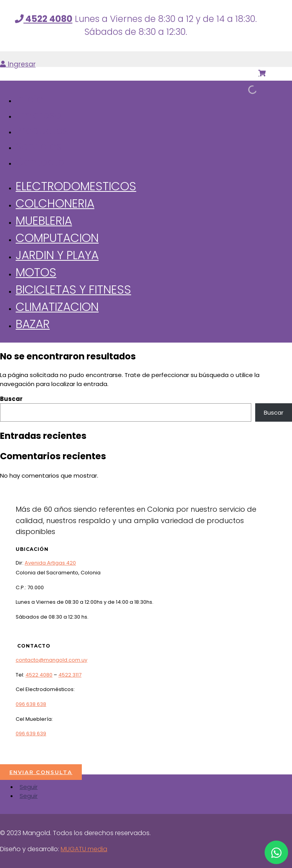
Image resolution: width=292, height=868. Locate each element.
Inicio (29, 99)
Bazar (33, 324)
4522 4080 (39, 675)
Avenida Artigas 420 (50, 563)
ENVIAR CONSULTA (41, 772)
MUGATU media (84, 849)
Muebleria (44, 221)
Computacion (57, 238)
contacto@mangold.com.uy (51, 660)
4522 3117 (70, 675)
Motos (36, 272)
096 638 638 (31, 704)
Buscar (11, 399)
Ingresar (18, 64)
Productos (42, 131)
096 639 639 (31, 734)
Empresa (39, 115)
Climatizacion (57, 307)
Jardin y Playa (57, 255)
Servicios (39, 146)
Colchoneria (55, 203)
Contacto (40, 162)
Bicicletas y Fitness (73, 290)
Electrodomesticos (76, 186)
